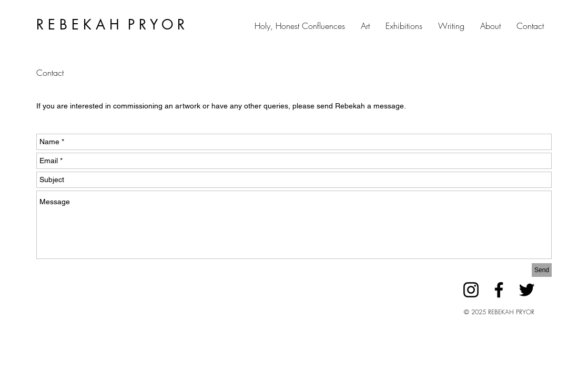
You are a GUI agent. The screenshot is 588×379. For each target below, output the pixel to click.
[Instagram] (471, 290)
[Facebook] (499, 290)
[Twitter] (527, 290)
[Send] (542, 270)
